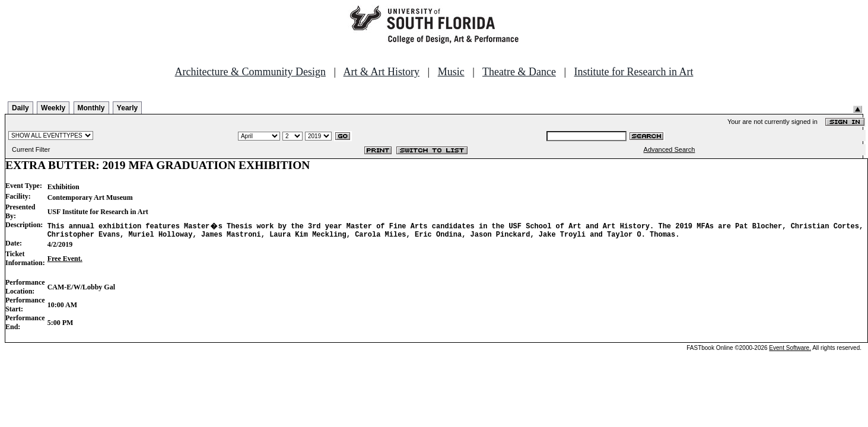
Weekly (53, 108)
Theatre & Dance (519, 72)
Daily (20, 108)
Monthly (91, 108)
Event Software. (790, 350)
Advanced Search (670, 149)
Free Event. (65, 260)
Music (451, 72)
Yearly (127, 108)
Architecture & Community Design (250, 72)
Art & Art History (382, 72)
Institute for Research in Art (634, 72)
